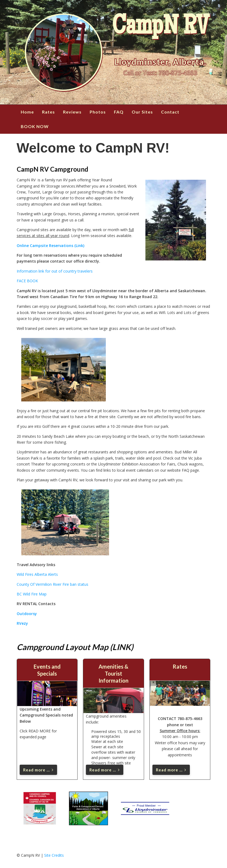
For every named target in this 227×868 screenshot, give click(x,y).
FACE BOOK (27, 281)
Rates (48, 112)
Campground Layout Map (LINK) (75, 647)
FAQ (119, 112)
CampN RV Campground (53, 169)
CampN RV (160, 28)
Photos (98, 112)
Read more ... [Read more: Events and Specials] (38, 770)
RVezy (22, 623)
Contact (170, 112)
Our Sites (142, 112)
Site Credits (54, 855)
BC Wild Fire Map (32, 594)
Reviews (72, 112)
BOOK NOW (35, 126)
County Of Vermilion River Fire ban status (53, 584)
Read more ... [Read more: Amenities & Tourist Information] (105, 770)
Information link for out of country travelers (55, 271)
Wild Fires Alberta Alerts (37, 574)
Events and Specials (47, 670)
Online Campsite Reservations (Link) (50, 246)
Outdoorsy (27, 614)
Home (27, 112)
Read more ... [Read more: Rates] (171, 770)
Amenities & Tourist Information (114, 673)
